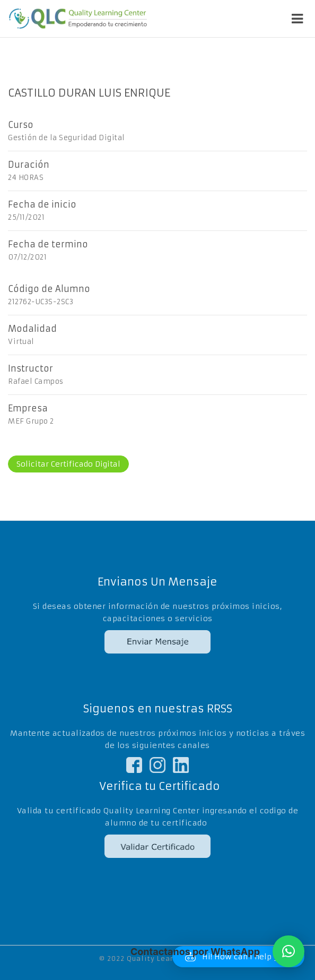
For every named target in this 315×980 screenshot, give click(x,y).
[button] (288, 951)
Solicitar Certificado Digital (68, 464)
